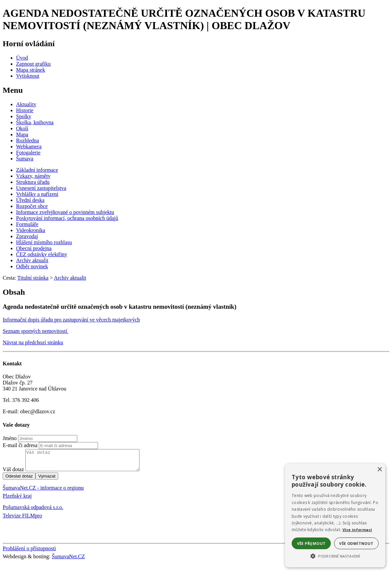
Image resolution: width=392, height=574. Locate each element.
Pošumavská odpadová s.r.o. (33, 511)
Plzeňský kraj (17, 500)
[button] (335, 556)
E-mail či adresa (20, 445)
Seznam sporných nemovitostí (36, 331)
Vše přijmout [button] (311, 543)
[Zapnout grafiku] (33, 64)
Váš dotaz (13, 473)
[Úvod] (22, 58)
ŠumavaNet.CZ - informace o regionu (43, 492)
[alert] (335, 516)
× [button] (379, 470)
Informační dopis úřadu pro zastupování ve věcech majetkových (71, 320)
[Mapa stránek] (31, 70)
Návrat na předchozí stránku (33, 342)
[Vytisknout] (28, 76)
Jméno (10, 438)
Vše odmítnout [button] (356, 543)
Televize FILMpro (22, 520)
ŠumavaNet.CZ (68, 560)
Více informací (357, 530)
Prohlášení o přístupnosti (29, 552)
